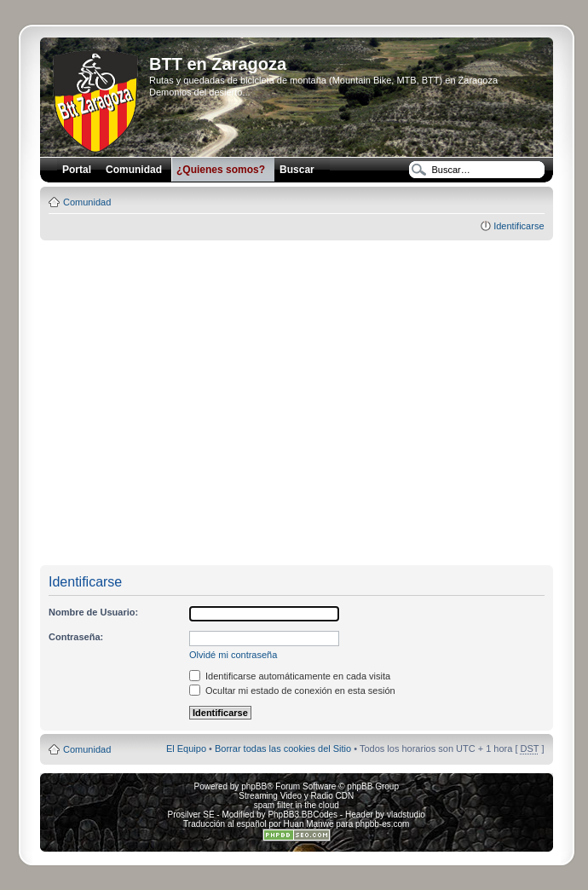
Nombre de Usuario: (93, 612)
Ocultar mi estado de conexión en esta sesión (292, 691)
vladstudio (406, 815)
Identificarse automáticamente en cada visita (290, 676)
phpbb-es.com (382, 824)
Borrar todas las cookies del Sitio (283, 748)
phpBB (254, 786)
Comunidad (87, 202)
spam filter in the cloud (297, 805)
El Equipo (186, 748)
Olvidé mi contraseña (233, 655)
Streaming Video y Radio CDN (296, 796)
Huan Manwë (309, 824)
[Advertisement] (162, 404)
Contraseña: (76, 637)
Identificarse (519, 226)
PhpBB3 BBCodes (303, 815)
